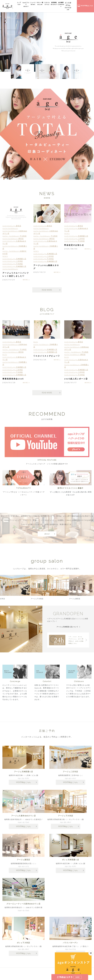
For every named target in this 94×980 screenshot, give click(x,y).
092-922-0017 (70, 780)
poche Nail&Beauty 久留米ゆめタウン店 (15, 233)
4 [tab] (16, 177)
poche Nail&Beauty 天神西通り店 (15, 248)
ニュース (37, 4)
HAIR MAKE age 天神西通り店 (14, 259)
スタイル (50, 4)
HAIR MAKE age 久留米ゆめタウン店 (14, 243)
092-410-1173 (23, 869)
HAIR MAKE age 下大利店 (13, 264)
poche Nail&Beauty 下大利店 (15, 236)
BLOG (5, 356)
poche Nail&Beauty (10, 229)
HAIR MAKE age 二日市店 (13, 262)
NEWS (5, 256)
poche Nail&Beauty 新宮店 (13, 239)
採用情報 (57, 4)
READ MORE (47, 290)
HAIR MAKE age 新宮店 (12, 226)
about (47, 547)
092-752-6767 (23, 780)
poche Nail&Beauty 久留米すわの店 (15, 253)
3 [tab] (13, 177)
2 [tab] (10, 177)
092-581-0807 (66, 824)
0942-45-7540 (23, 824)
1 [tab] (6, 177)
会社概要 (65, 5)
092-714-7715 (70, 952)
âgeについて (29, 5)
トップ (22, 4)
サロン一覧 (44, 4)
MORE (25, 280)
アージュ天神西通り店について (67, 628)
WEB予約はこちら (23, 784)
